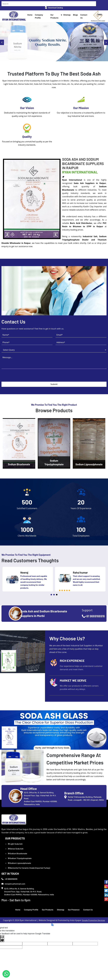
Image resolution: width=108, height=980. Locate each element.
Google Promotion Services (93, 920)
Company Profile (31, 910)
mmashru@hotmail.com (13, 884)
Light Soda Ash (15, 844)
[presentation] (20, 377)
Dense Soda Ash (16, 849)
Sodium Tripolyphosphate (20, 858)
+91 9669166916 (93, 616)
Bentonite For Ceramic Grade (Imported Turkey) (29, 868)
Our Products (48, 910)
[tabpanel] (28, 579)
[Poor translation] (2, 939)
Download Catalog (54, 8)
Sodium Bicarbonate (17, 853)
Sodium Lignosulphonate (19, 863)
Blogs (75, 15)
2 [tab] (54, 595)
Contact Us (88, 910)
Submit (54, 384)
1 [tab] (51, 595)
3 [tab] (57, 595)
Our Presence (74, 910)
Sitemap (67, 15)
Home (30, 15)
